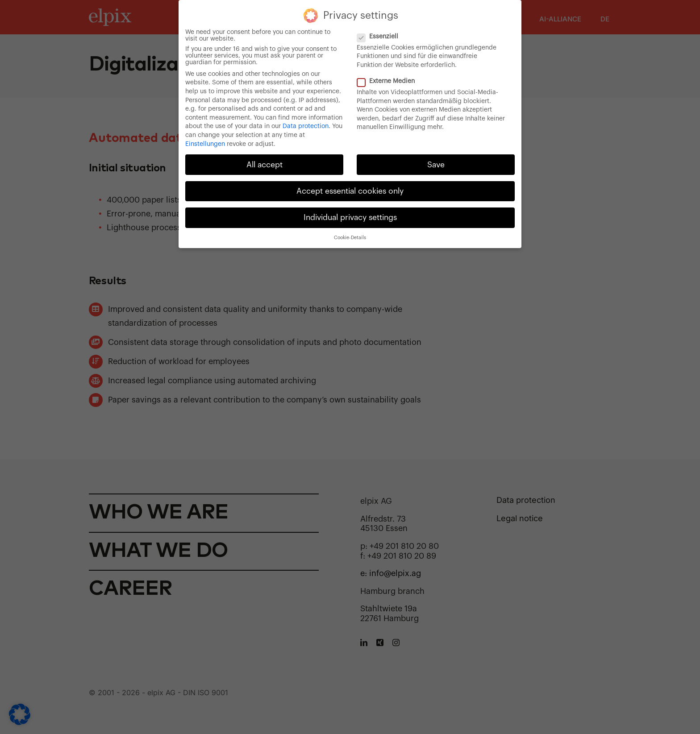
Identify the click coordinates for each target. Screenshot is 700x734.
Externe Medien (390, 80)
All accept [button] (265, 163)
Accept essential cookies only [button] (350, 189)
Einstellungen (205, 142)
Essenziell (381, 35)
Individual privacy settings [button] (350, 215)
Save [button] (436, 163)
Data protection (306, 124)
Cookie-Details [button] (350, 236)
